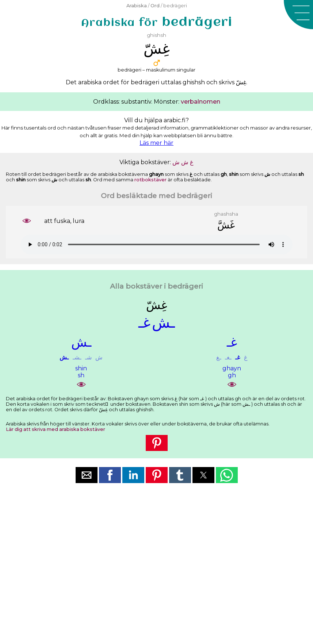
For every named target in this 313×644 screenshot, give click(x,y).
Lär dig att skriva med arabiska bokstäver (56, 429)
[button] (298, 15)
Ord (155, 6)
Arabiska (137, 6)
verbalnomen (201, 102)
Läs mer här (156, 143)
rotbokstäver (150, 180)
